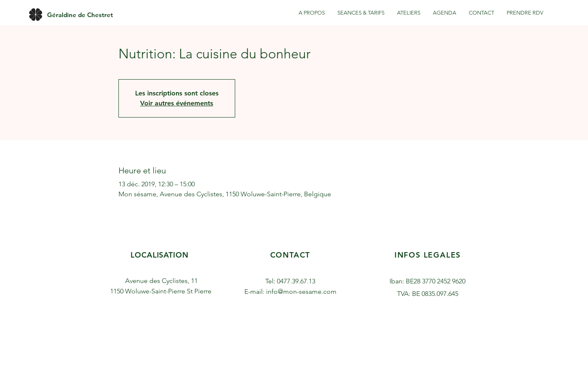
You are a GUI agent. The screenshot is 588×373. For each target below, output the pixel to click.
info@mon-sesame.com (301, 292)
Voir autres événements (177, 103)
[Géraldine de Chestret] (80, 15)
